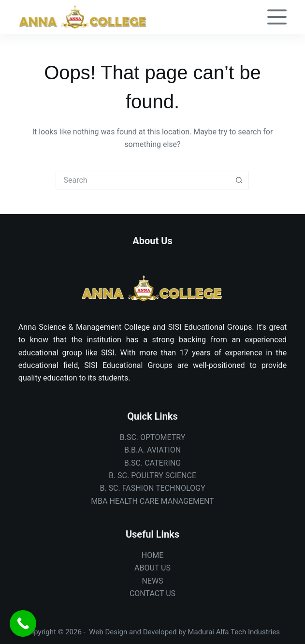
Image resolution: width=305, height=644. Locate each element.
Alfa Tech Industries (248, 632)
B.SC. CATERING (152, 463)
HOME (152, 555)
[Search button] (239, 180)
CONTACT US (152, 593)
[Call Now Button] (23, 623)
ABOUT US (152, 568)
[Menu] (277, 17)
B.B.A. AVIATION (152, 450)
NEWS (152, 581)
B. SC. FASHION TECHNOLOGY (152, 488)
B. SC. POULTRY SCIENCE (152, 476)
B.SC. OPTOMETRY (153, 437)
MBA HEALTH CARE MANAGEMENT (152, 501)
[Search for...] (143, 180)
